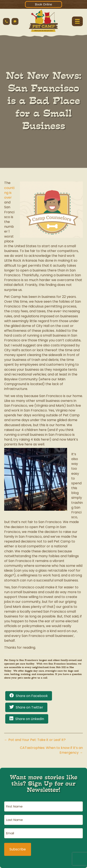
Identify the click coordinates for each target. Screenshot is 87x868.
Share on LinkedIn (30, 719)
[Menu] (77, 21)
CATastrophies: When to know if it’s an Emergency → (51, 750)
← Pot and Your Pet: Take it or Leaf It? (35, 740)
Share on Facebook (32, 696)
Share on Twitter (29, 707)
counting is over (9, 193)
